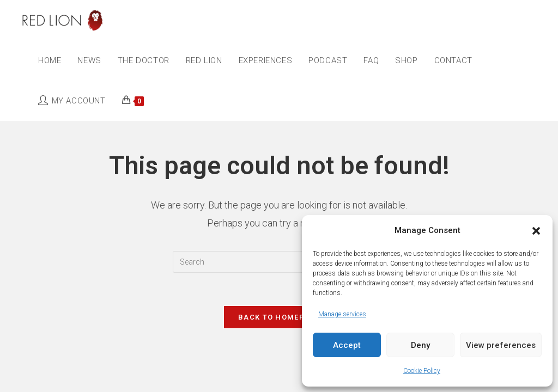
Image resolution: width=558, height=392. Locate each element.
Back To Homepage (279, 317)
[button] (536, 231)
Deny (420, 345)
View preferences (501, 345)
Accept (347, 345)
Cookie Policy (422, 371)
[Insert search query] (279, 262)
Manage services (342, 314)
